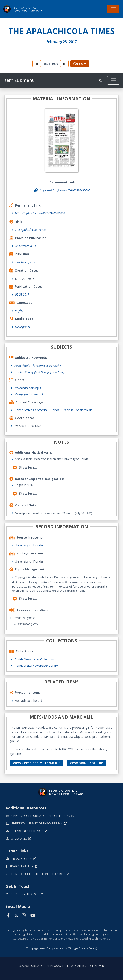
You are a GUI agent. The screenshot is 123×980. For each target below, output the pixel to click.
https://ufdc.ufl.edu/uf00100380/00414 (40, 213)
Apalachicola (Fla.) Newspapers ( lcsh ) (38, 366)
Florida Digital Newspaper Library (36, 666)
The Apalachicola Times (31, 230)
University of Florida (29, 545)
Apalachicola (84, 410)
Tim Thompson (25, 262)
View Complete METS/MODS (37, 763)
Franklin (68, 410)
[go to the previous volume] (37, 64)
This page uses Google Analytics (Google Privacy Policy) (61, 948)
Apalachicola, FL (26, 246)
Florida (55, 410)
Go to (78, 64)
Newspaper (23, 327)
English (20, 311)
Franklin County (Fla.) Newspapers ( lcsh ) (39, 372)
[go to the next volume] (64, 64)
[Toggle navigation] (113, 9)
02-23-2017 (22, 294)
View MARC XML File (86, 763)
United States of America (31, 410)
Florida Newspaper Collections (35, 659)
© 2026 (62, 966)
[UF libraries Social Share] (100, 80)
